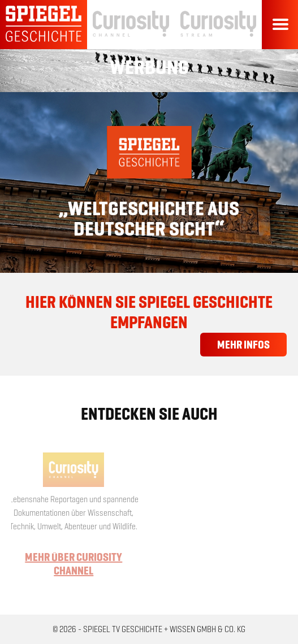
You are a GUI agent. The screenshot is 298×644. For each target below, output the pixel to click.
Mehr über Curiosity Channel (72, 564)
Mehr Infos (243, 345)
